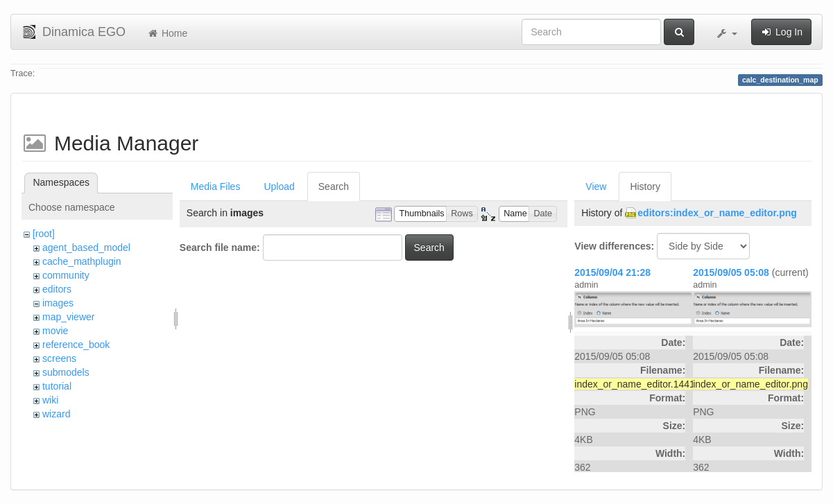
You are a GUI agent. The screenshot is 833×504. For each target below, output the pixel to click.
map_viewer (68, 317)
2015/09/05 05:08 (731, 272)
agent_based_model (86, 247)
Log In (781, 32)
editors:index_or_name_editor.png (717, 213)
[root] (44, 234)
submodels (66, 372)
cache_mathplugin (82, 261)
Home (167, 33)
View (596, 186)
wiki (50, 400)
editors (57, 289)
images (58, 303)
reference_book (76, 345)
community (66, 275)
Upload (279, 186)
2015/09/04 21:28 (612, 272)
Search (334, 186)
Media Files (216, 186)
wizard (56, 414)
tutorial (57, 386)
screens (59, 358)
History (645, 186)
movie (55, 331)
